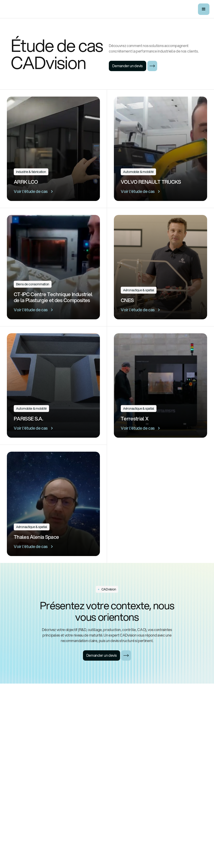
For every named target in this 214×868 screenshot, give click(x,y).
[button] (204, 9)
